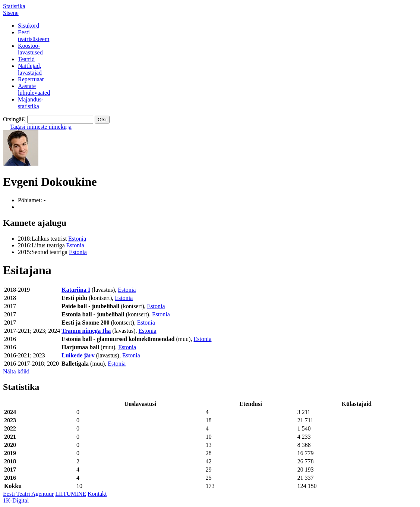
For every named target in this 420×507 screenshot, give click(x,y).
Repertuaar (31, 79)
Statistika (14, 6)
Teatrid (26, 59)
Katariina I (76, 290)
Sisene (11, 13)
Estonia (77, 239)
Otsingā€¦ (14, 119)
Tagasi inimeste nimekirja (41, 127)
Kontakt (97, 494)
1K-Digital (16, 500)
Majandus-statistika (31, 103)
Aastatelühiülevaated (34, 89)
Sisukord (29, 26)
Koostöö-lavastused (30, 49)
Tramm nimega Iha (86, 331)
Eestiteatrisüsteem (34, 36)
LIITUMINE (71, 494)
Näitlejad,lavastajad (30, 69)
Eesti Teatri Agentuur (28, 494)
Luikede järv (78, 355)
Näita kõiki (16, 371)
